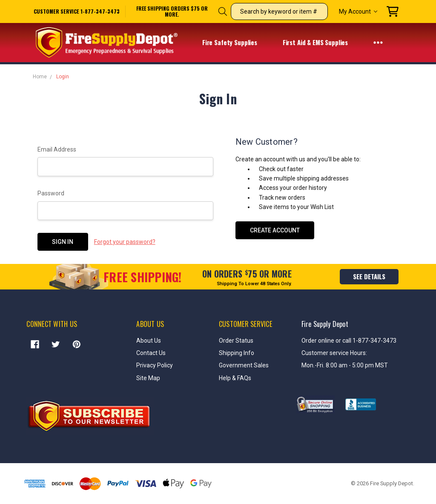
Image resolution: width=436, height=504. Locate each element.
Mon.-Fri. (314, 365)
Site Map (148, 378)
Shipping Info (237, 353)
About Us (149, 341)
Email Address (57, 149)
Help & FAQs (235, 378)
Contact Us (151, 353)
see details (369, 276)
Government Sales (244, 365)
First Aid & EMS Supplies (321, 43)
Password (51, 193)
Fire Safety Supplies (235, 43)
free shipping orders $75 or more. (172, 11)
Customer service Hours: (334, 353)
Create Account (275, 230)
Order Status (236, 341)
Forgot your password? (125, 242)
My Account (358, 11)
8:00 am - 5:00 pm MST (357, 365)
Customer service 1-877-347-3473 (77, 11)
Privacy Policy (155, 365)
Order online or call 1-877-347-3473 (349, 341)
